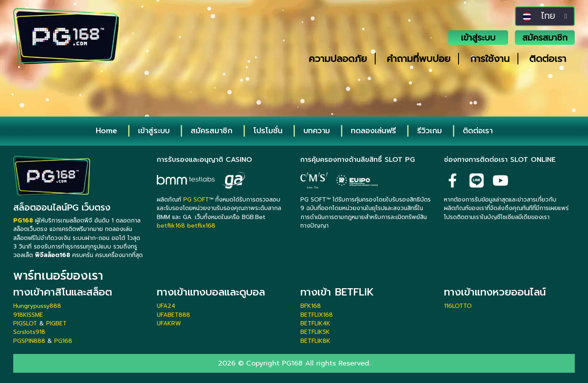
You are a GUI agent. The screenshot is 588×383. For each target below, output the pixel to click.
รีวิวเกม (429, 131)
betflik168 (171, 226)
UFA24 (166, 306)
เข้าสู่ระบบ (478, 38)
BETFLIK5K (315, 332)
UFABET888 (173, 315)
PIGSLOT (25, 323)
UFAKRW (169, 323)
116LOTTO (458, 306)
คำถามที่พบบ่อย (419, 59)
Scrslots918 (29, 332)
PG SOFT (196, 200)
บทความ (317, 131)
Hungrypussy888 (37, 306)
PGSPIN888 (29, 341)
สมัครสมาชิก (545, 38)
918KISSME (28, 315)
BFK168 (311, 306)
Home (106, 131)
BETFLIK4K (315, 323)
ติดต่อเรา (548, 59)
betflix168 (201, 226)
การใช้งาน (490, 59)
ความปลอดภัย (338, 59)
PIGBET (56, 323)
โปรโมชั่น (268, 131)
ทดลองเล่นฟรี (373, 131)
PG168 (63, 341)
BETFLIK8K (315, 341)
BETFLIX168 (317, 315)
